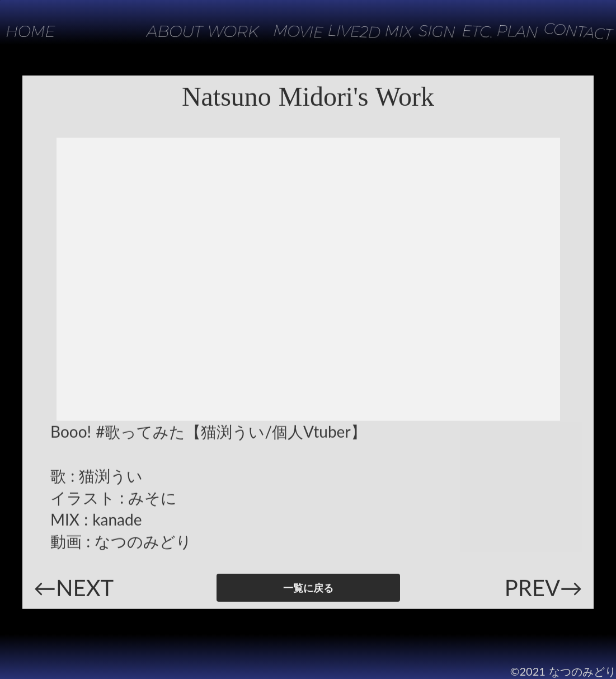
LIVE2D (347, 31)
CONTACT (577, 31)
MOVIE (289, 32)
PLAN (514, 31)
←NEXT (74, 590)
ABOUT (175, 31)
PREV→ (544, 590)
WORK (233, 32)
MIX (392, 31)
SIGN (432, 31)
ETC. (472, 32)
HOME (31, 31)
